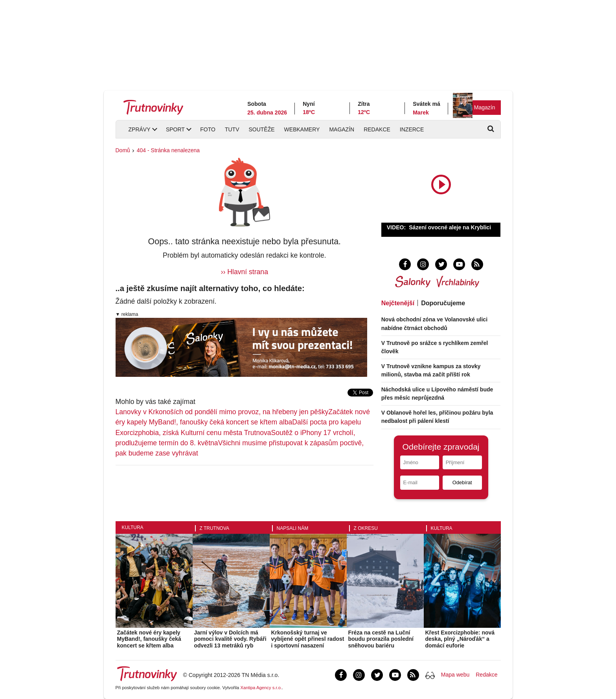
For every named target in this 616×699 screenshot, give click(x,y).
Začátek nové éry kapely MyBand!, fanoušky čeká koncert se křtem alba (149, 639)
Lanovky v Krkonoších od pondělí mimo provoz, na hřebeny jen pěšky (222, 412)
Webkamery (302, 129)
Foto (208, 129)
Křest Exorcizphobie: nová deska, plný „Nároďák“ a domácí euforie (460, 639)
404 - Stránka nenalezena (168, 150)
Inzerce (412, 129)
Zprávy (140, 129)
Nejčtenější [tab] (398, 303)
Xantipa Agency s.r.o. (261, 688)
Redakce (377, 129)
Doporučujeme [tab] (443, 303)
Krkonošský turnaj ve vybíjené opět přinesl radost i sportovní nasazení (308, 639)
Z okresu (366, 528)
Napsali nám (293, 528)
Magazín (485, 107)
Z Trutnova (215, 528)
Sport (175, 129)
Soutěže (261, 129)
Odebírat (462, 482)
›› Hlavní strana (245, 272)
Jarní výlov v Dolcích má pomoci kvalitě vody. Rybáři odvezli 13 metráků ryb (230, 639)
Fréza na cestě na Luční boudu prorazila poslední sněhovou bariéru (381, 639)
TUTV (232, 129)
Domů (123, 150)
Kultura (133, 527)
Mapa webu (455, 675)
